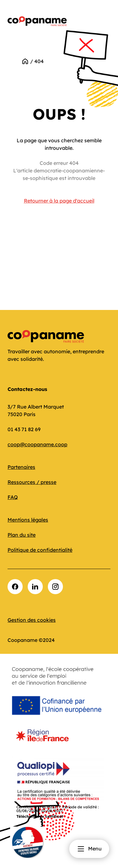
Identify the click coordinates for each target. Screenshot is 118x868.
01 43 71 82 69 (24, 429)
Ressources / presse (32, 482)
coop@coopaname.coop (37, 444)
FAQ (13, 497)
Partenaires (21, 467)
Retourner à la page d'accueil (59, 201)
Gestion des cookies (32, 620)
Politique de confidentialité (40, 550)
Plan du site (22, 535)
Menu (89, 849)
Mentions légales (28, 520)
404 (39, 61)
